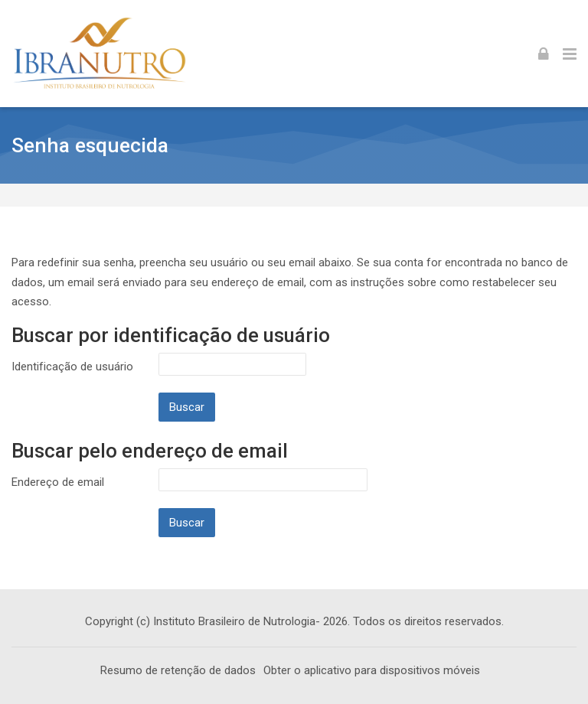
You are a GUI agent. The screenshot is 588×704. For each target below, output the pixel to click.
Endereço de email (58, 482)
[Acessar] (544, 54)
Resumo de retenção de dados (178, 670)
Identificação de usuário (72, 367)
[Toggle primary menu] (570, 54)
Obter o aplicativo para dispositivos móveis (372, 670)
